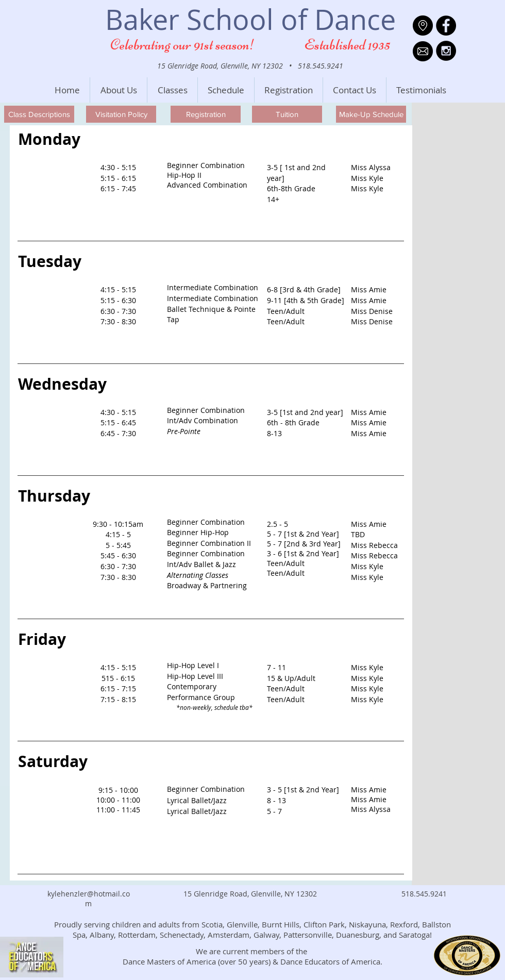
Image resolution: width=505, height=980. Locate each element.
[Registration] (206, 114)
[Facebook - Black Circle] (446, 26)
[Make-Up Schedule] (371, 114)
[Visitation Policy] (121, 114)
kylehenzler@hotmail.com (89, 899)
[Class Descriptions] (39, 114)
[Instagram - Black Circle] (446, 51)
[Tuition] (287, 114)
